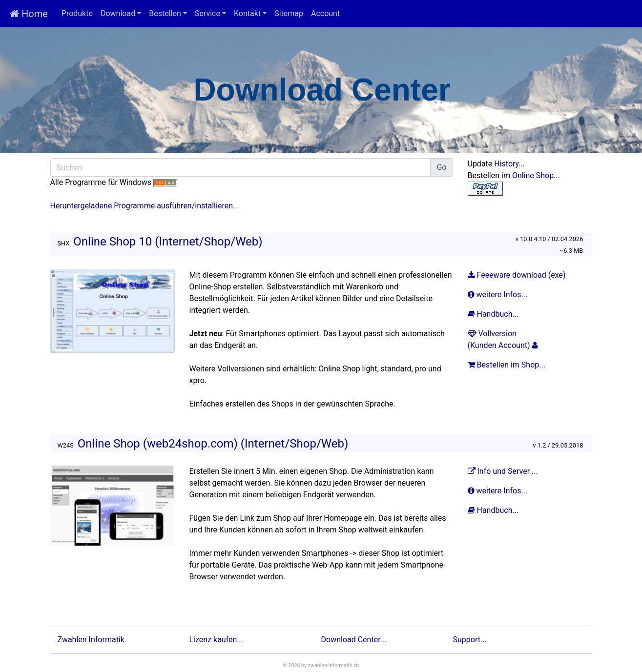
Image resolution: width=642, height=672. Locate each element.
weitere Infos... (499, 295)
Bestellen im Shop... (507, 365)
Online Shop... (536, 175)
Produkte (77, 13)
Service (207, 13)
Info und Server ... (504, 471)
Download (118, 13)
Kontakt (247, 13)
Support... (470, 640)
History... (509, 164)
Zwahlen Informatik (91, 640)
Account (325, 13)
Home (29, 14)
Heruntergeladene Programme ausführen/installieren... (145, 206)
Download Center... (354, 640)
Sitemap (289, 13)
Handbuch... (494, 314)
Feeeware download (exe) (517, 275)
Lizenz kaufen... (217, 640)
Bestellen (165, 13)
